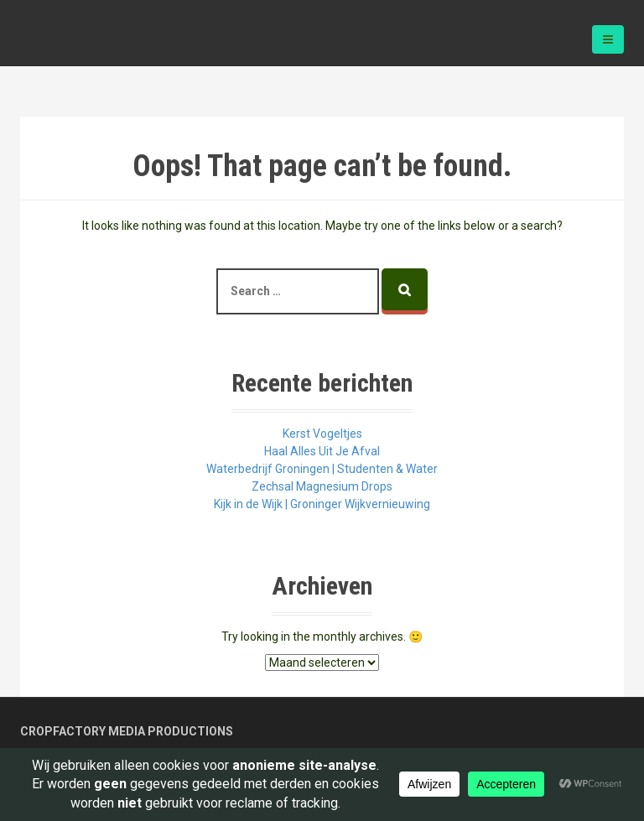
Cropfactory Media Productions (127, 731)
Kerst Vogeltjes (322, 434)
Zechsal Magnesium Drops (322, 486)
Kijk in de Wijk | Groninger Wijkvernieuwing (322, 504)
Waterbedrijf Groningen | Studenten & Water (322, 469)
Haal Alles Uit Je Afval (322, 451)
